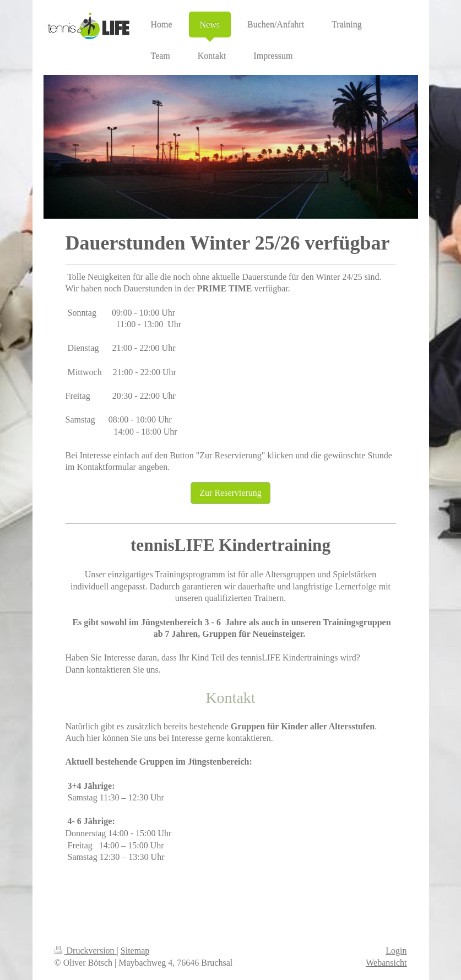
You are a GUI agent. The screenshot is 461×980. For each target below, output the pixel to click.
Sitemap (135, 951)
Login (396, 951)
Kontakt (230, 698)
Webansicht (386, 963)
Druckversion (86, 951)
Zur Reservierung (230, 493)
